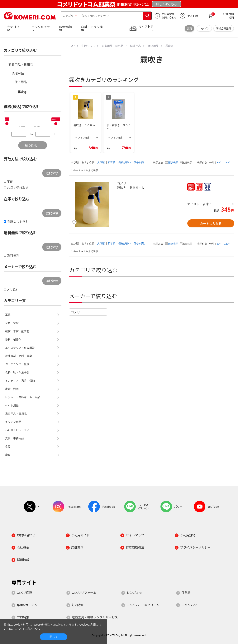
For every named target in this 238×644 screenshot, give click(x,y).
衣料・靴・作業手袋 (17, 372)
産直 (8, 455)
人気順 (101, 162)
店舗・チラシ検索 (92, 28)
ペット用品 (12, 405)
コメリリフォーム (84, 592)
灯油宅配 (78, 605)
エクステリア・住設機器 (20, 348)
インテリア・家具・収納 (20, 381)
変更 (189, 28)
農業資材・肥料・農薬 (19, 356)
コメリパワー (191, 605)
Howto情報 (65, 28)
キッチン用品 (13, 422)
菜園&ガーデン (27, 605)
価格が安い (125, 162)
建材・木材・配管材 (17, 331)
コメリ (75, 312)
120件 (227, 163)
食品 (8, 447)
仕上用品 (21, 82)
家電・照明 (12, 389)
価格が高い (140, 162)
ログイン (204, 28)
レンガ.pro (134, 592)
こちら (19, 629)
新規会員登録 (224, 28)
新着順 (112, 162)
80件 (219, 163)
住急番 (186, 592)
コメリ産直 (25, 592)
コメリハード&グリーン (143, 605)
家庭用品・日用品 (21, 65)
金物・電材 (12, 323)
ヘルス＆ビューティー (19, 430)
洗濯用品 (18, 73)
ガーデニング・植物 (17, 364)
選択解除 (52, 173)
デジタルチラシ (41, 28)
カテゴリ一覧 (15, 28)
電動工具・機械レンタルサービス (95, 617)
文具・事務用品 (15, 438)
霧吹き (22, 92)
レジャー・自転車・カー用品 (23, 397)
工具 (8, 315)
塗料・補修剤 (13, 339)
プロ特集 (23, 617)
